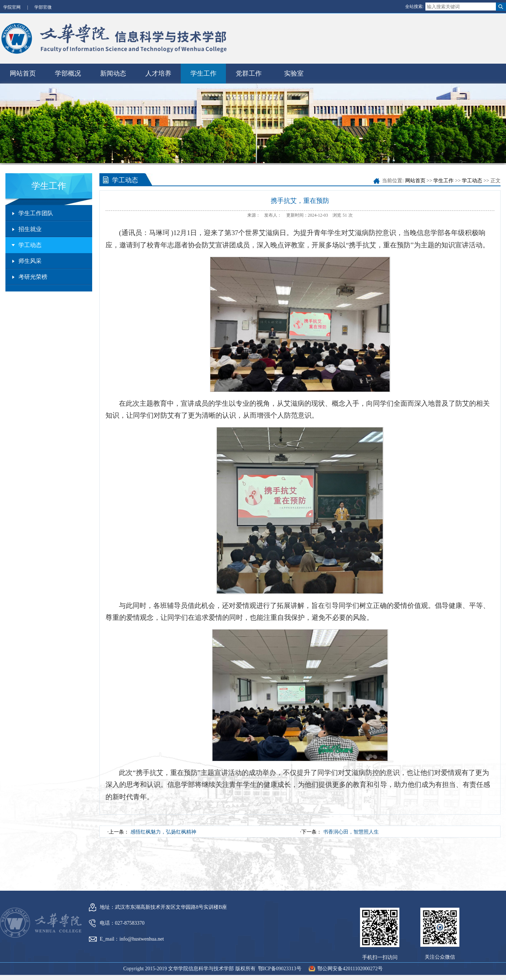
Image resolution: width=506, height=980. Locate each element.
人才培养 (158, 71)
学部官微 (43, 7)
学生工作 (203, 71)
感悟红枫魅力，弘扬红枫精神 (163, 829)
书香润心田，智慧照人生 (351, 829)
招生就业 (30, 227)
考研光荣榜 (33, 275)
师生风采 (30, 259)
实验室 (294, 71)
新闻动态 (113, 71)
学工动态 (30, 243)
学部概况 (68, 71)
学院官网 (12, 7)
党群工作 (249, 71)
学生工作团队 (36, 211)
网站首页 (23, 71)
